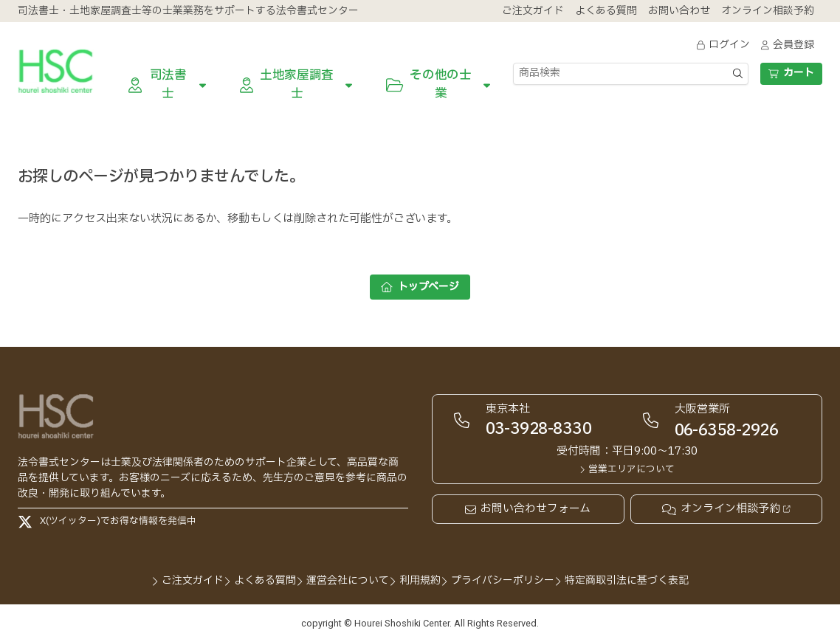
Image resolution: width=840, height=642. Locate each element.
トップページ (420, 287)
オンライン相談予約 (726, 509)
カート (791, 73)
